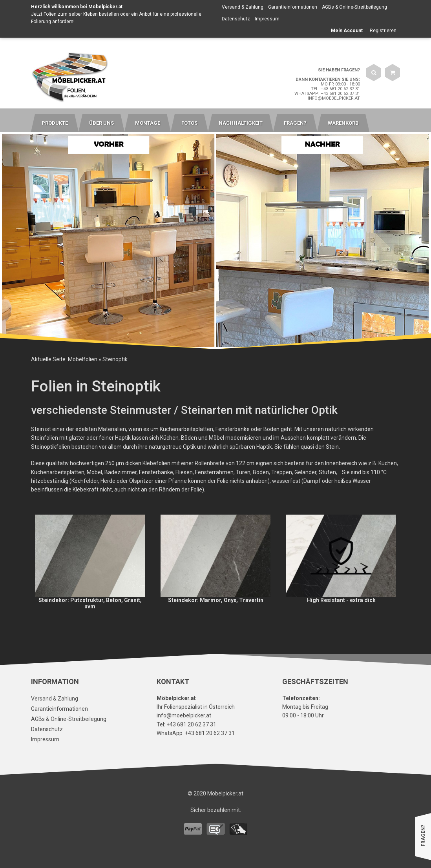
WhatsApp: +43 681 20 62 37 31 (327, 94)
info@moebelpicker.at (334, 98)
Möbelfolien (83, 359)
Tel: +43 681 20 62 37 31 (335, 89)
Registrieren (383, 31)
